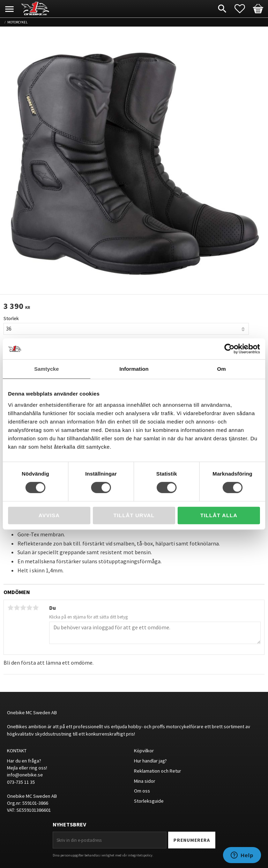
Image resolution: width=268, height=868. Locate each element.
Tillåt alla (219, 515)
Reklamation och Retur (158, 771)
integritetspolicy (140, 855)
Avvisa (49, 515)
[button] (243, 9)
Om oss (142, 791)
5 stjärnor (36, 608)
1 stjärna (10, 608)
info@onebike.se (25, 775)
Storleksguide (149, 801)
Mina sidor (145, 781)
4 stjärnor (29, 608)
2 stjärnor (17, 608)
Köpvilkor (144, 751)
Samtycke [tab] (47, 369)
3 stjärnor (23, 608)
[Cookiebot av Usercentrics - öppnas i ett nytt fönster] (229, 349)
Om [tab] (221, 369)
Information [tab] (134, 369)
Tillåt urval (134, 515)
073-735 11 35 (21, 782)
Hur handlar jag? (150, 761)
